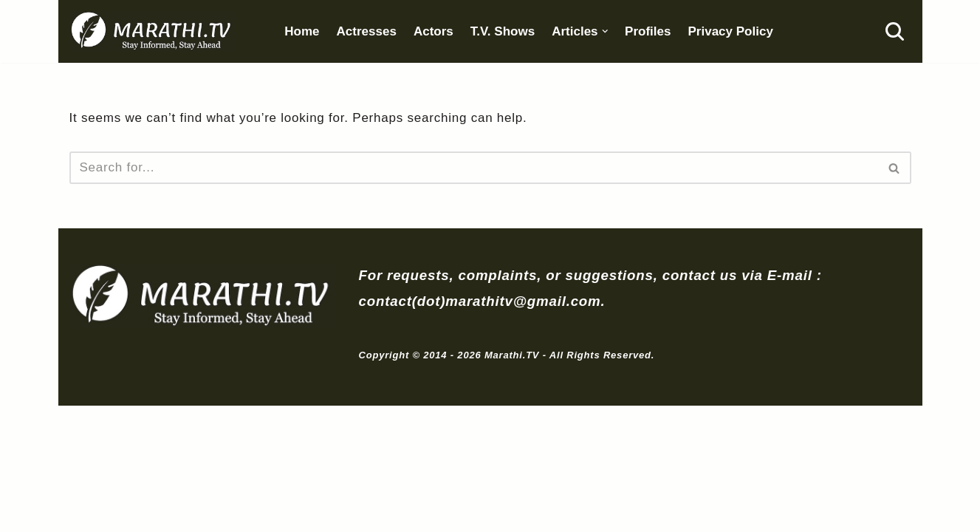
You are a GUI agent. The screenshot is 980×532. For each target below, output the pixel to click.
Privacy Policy (748, 32)
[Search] (895, 32)
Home (308, 32)
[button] (619, 32)
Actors (443, 32)
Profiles (664, 32)
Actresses (374, 32)
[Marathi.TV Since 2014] (155, 32)
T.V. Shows (514, 32)
